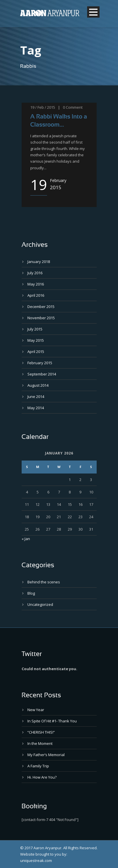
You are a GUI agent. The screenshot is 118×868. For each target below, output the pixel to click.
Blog (31, 593)
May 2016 (36, 284)
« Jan (26, 539)
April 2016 (36, 295)
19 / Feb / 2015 (43, 107)
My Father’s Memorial (46, 755)
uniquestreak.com (36, 861)
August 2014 (38, 385)
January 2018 (39, 262)
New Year (36, 710)
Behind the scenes (44, 582)
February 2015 (40, 363)
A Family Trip (38, 766)
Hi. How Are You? (42, 777)
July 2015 (35, 329)
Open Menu (93, 12)
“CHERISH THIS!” (41, 732)
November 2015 (41, 318)
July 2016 (35, 273)
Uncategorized (40, 604)
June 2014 (36, 397)
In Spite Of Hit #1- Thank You (52, 721)
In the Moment (40, 743)
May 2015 (36, 340)
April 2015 (36, 352)
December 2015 (41, 307)
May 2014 (36, 408)
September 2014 (42, 374)
